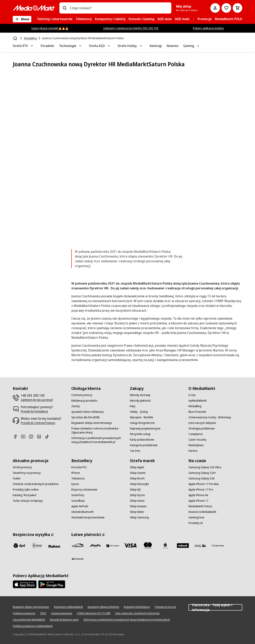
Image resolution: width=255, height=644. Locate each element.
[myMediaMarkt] (198, 401)
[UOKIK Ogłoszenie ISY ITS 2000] (94, 613)
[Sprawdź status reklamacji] (87, 412)
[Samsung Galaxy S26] (202, 478)
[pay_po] (95, 545)
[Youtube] (25, 437)
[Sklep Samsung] (139, 517)
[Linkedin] (41, 437)
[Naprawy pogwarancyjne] (145, 428)
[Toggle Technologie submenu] (80, 46)
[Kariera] (193, 451)
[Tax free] (135, 451)
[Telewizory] (78, 478)
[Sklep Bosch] (137, 478)
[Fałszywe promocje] (165, 607)
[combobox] (119, 8)
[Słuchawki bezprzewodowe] (88, 517)
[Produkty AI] (196, 523)
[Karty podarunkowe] (142, 440)
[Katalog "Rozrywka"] (25, 495)
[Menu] (22, 19)
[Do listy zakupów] (226, 8)
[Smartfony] (78, 495)
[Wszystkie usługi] (140, 434)
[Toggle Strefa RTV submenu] (32, 46)
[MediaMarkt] (34, 8)
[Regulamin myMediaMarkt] (68, 607)
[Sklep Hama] (137, 501)
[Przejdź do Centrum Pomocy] (38, 423)
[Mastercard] (148, 545)
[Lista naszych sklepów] (202, 423)
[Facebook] (17, 437)
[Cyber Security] (197, 440)
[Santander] (78, 560)
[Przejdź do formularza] (34, 411)
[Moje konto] (215, 8)
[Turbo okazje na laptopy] (28, 501)
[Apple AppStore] (25, 584)
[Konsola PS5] (79, 467)
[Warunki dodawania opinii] (64, 620)
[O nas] (192, 395)
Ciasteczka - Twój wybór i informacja (215, 607)
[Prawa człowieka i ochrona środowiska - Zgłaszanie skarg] (98, 430)
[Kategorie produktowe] (144, 445)
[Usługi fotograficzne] (142, 423)
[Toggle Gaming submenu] (198, 46)
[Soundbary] (78, 501)
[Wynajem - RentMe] (142, 417)
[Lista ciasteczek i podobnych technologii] (137, 613)
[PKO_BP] (165, 545)
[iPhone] (76, 473)
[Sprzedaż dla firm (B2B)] (85, 417)
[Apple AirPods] (80, 506)
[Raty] (133, 406)
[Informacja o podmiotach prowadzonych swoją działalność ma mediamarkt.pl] (98, 440)
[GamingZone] (196, 517)
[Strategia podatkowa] (202, 428)
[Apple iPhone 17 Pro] (201, 490)
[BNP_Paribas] (113, 545)
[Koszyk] (237, 8)
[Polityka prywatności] (24, 613)
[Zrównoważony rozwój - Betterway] (210, 417)
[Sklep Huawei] (138, 506)
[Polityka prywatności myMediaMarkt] (33, 626)
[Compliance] (196, 434)
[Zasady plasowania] (62, 613)
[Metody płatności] (140, 401)
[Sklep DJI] (135, 490)
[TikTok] (49, 437)
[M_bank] (183, 545)
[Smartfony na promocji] (27, 473)
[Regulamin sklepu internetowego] (92, 423)
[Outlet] (17, 478)
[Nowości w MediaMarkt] (202, 512)
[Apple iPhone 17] (198, 501)
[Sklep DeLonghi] (139, 484)
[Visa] (130, 545)
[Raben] (54, 546)
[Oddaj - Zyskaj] (139, 412)
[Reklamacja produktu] (84, 401)
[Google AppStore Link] (52, 584)
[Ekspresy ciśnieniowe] (84, 490)
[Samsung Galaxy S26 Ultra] (205, 467)
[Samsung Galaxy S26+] (202, 473)
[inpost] (37, 545)
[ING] (200, 545)
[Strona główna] (16, 38)
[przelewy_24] (78, 545)
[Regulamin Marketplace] (137, 607)
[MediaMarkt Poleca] (200, 506)
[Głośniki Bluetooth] (82, 512)
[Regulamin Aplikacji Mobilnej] (103, 607)
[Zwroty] (76, 406)
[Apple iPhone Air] (198, 495)
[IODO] (43, 613)
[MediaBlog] (195, 406)
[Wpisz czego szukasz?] (65, 8)
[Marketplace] (196, 445)
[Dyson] (75, 484)
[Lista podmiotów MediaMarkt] (29, 620)
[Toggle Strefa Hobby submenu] (141, 46)
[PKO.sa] (218, 545)
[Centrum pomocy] (82, 395)
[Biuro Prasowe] (197, 412)
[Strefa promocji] (22, 467)
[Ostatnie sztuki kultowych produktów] (36, 484)
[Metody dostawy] (140, 395)
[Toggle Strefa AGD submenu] (109, 46)
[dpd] (19, 545)
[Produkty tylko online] (26, 490)
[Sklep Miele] (137, 512)
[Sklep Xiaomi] (138, 473)
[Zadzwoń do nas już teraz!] (37, 400)
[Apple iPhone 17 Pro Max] (204, 484)
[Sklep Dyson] (137, 495)
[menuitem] (55, 19)
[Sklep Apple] (137, 467)
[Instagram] (33, 437)
